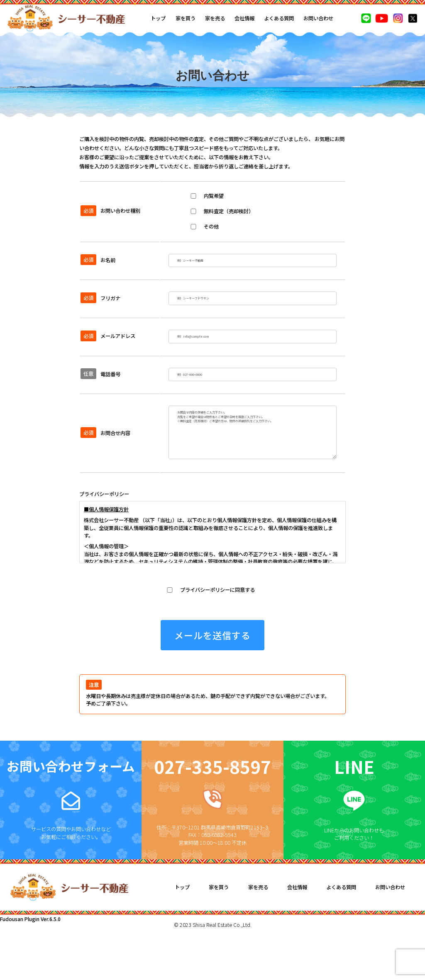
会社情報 (244, 18)
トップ (158, 18)
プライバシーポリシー (104, 539)
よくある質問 (279, 18)
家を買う (186, 18)
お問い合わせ (318, 18)
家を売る (215, 18)
